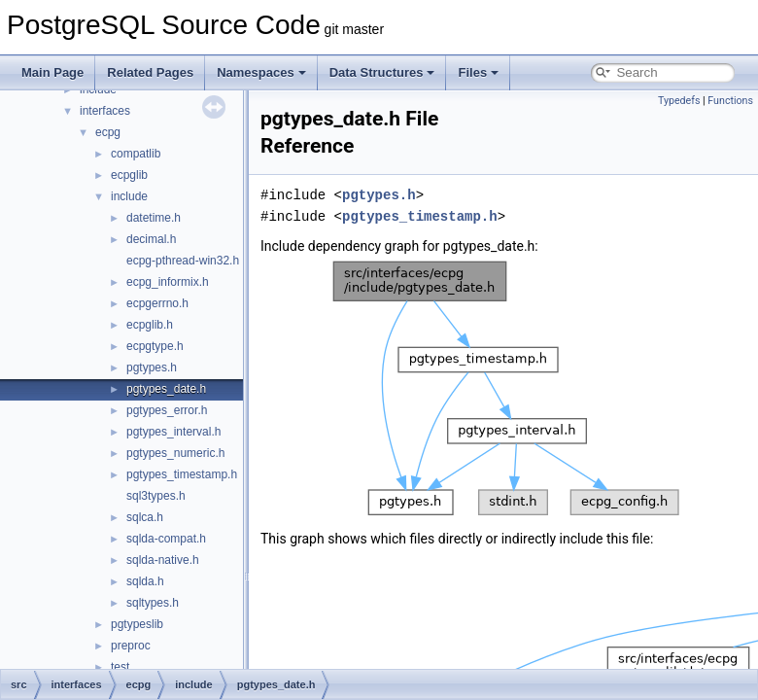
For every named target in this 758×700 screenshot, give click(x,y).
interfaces (105, 111)
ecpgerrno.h (157, 303)
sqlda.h (145, 581)
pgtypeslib (137, 624)
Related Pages (150, 72)
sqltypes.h (153, 603)
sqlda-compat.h (166, 539)
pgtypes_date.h (166, 389)
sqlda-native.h (163, 560)
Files (478, 72)
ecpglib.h (150, 325)
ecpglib (129, 175)
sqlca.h (145, 517)
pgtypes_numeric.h (175, 453)
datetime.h (154, 218)
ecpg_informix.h (168, 282)
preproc (131, 646)
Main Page (52, 72)
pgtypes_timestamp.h (182, 474)
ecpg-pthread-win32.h (183, 261)
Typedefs (679, 101)
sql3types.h (156, 496)
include (129, 196)
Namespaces (261, 72)
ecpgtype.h (155, 346)
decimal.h (151, 239)
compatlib (136, 154)
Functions (730, 101)
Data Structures (382, 72)
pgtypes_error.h (167, 410)
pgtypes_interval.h (173, 432)
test (120, 667)
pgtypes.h (152, 367)
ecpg (108, 132)
